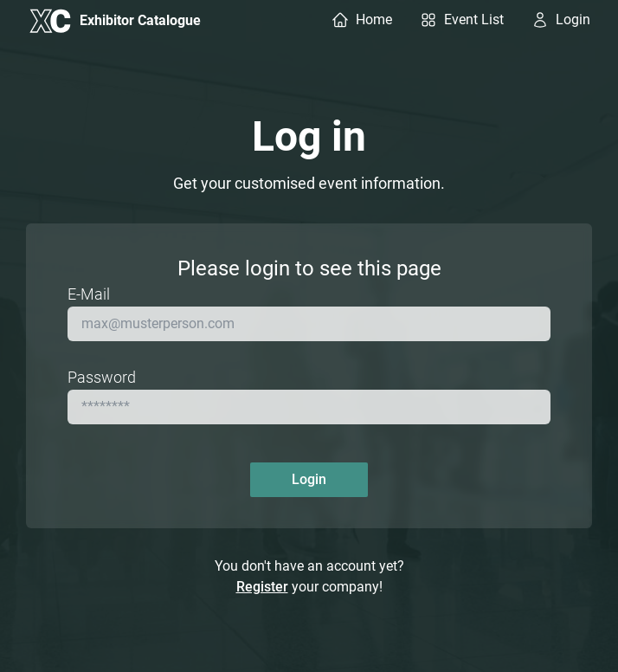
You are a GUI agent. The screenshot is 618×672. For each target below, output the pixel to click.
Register (262, 587)
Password (102, 377)
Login (309, 479)
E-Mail (89, 294)
